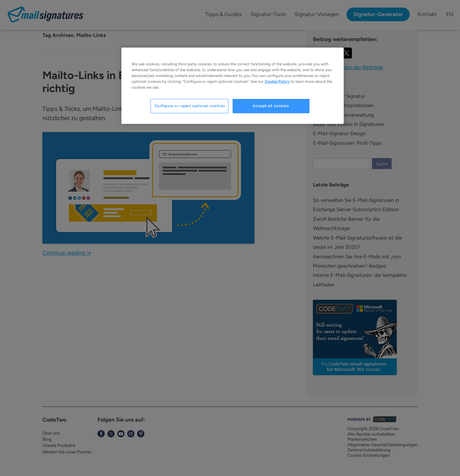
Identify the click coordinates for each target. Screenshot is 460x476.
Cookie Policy (277, 81)
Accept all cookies (271, 106)
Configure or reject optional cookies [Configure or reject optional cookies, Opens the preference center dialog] (190, 106)
